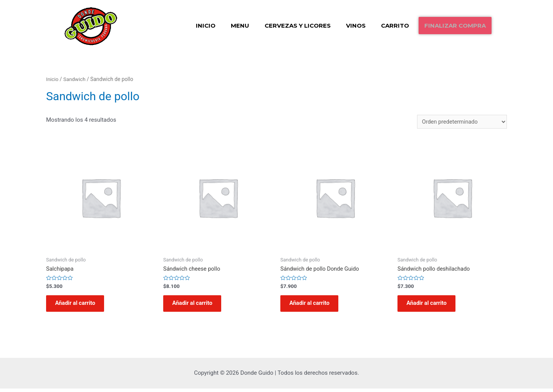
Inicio (206, 26)
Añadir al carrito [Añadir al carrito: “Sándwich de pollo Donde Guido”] (313, 306)
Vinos (356, 26)
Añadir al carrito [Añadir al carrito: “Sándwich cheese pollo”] (195, 306)
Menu (240, 26)
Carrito (395, 26)
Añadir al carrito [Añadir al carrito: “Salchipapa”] (78, 306)
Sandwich (75, 79)
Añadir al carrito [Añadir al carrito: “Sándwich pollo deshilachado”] (430, 306)
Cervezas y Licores (298, 26)
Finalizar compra (455, 26)
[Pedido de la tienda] (461, 122)
